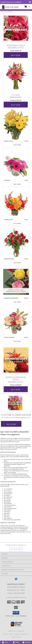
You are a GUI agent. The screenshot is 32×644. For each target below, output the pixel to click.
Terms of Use (16, 637)
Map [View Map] (16, 642)
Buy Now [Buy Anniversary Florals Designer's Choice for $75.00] (16, 55)
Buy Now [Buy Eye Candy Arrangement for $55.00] (16, 105)
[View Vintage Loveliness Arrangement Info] (16, 321)
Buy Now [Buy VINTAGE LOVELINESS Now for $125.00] (17, 341)
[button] (27, 7)
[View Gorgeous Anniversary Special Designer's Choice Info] (16, 360)
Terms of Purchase (21, 634)
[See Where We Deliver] (16, 549)
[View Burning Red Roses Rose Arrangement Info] (16, 243)
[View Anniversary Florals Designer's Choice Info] (16, 28)
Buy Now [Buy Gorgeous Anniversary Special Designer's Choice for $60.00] (16, 390)
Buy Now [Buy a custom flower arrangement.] (11, 424)
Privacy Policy (8, 634)
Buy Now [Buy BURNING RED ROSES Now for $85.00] (17, 263)
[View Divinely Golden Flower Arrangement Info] (16, 125)
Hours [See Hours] (27, 642)
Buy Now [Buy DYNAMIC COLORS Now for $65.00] (17, 223)
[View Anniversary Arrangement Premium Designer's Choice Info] (16, 282)
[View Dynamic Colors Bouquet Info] (16, 203)
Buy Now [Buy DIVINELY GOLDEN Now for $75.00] (17, 145)
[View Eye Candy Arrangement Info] (16, 76)
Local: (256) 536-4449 (16, 593)
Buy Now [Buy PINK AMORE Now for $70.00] (17, 184)
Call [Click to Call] (5, 642)
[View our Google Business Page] (16, 580)
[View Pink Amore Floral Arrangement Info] (16, 164)
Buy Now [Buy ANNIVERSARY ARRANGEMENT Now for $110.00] (17, 302)
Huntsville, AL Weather (16, 631)
